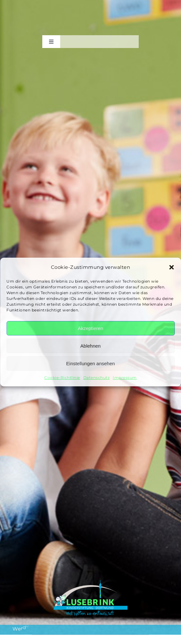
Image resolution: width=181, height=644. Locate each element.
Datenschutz (97, 378)
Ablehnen (90, 346)
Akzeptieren (90, 328)
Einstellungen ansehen (91, 363)
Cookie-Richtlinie (62, 378)
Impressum (125, 378)
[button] (171, 267)
